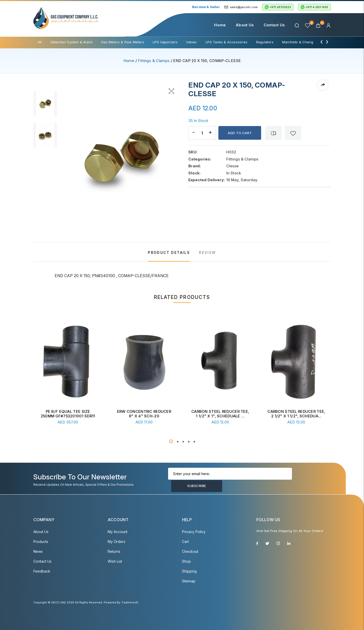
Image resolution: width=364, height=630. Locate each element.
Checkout (190, 551)
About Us (244, 25)
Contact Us (274, 25)
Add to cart (240, 133)
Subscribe (302, 480)
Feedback (42, 571)
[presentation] (322, 42)
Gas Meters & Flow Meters (123, 42)
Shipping (189, 571)
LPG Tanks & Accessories (226, 42)
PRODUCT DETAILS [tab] (169, 252)
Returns (114, 551)
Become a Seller (206, 7)
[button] (171, 441)
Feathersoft (130, 602)
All (40, 42)
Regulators (265, 42)
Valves (191, 42)
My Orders (117, 542)
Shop (186, 561)
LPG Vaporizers (165, 42)
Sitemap (189, 581)
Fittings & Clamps (154, 61)
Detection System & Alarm (72, 42)
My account (118, 532)
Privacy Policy (194, 532)
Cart (185, 542)
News (38, 551)
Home (220, 25)
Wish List (115, 561)
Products (41, 542)
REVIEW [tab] (207, 252)
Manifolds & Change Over (303, 42)
